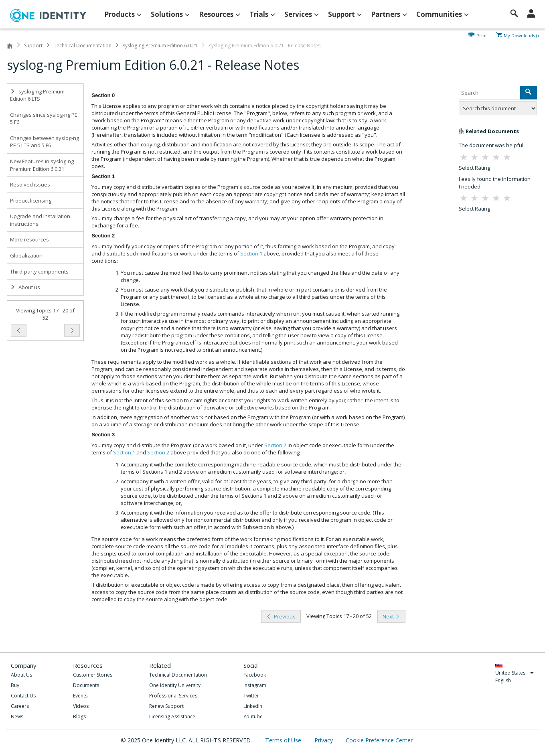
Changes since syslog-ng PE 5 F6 (44, 119)
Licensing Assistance (172, 716)
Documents (86, 685)
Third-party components (39, 272)
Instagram (255, 685)
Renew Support (166, 706)
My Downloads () (521, 35)
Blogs (79, 716)
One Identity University (175, 685)
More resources (29, 239)
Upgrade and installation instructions (40, 220)
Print (482, 35)
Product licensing (31, 201)
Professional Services (173, 696)
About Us (21, 675)
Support (33, 46)
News (17, 716)
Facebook (255, 675)
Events (80, 696)
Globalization (26, 255)
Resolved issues (30, 184)
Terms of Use (284, 740)
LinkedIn (253, 706)
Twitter (251, 696)
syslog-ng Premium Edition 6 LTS (37, 95)
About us (25, 287)
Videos (81, 706)
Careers (20, 706)
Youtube (253, 716)
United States (515, 673)
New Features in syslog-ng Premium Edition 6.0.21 (42, 165)
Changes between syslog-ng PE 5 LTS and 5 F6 (45, 142)
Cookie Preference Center (379, 740)
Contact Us (23, 696)
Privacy (324, 740)
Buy (15, 685)
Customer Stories (93, 675)
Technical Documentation (83, 46)
